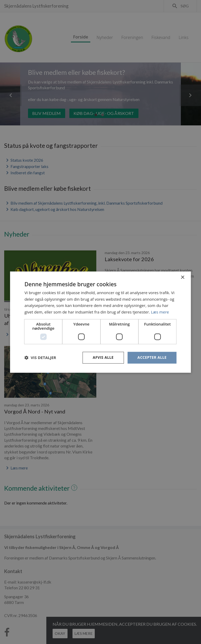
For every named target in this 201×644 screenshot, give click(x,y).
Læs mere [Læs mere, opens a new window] (160, 312)
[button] (40, 358)
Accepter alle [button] (152, 357)
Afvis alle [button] (103, 357)
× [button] (183, 278)
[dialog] (100, 322)
